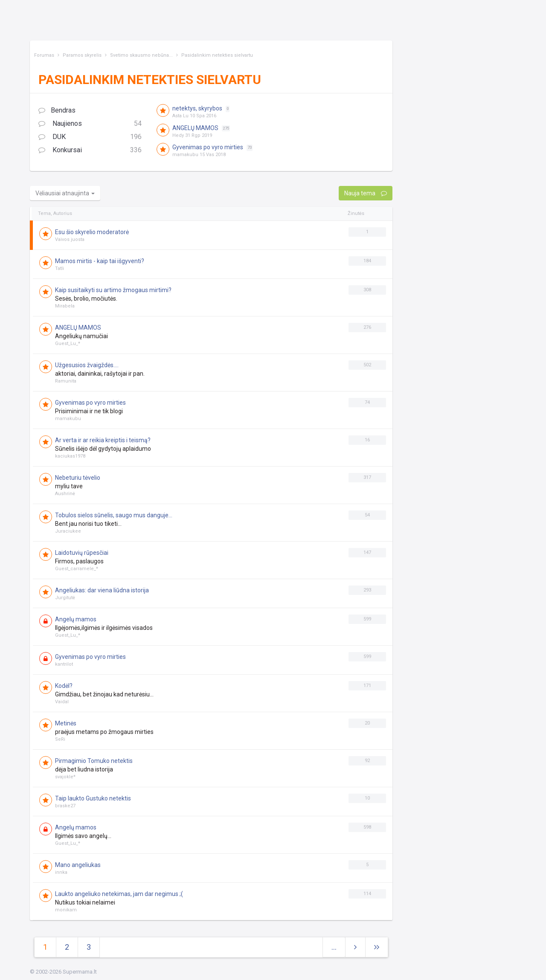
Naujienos (90, 124)
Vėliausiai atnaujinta (65, 193)
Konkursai (90, 150)
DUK (90, 137)
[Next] (377, 947)
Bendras (57, 110)
